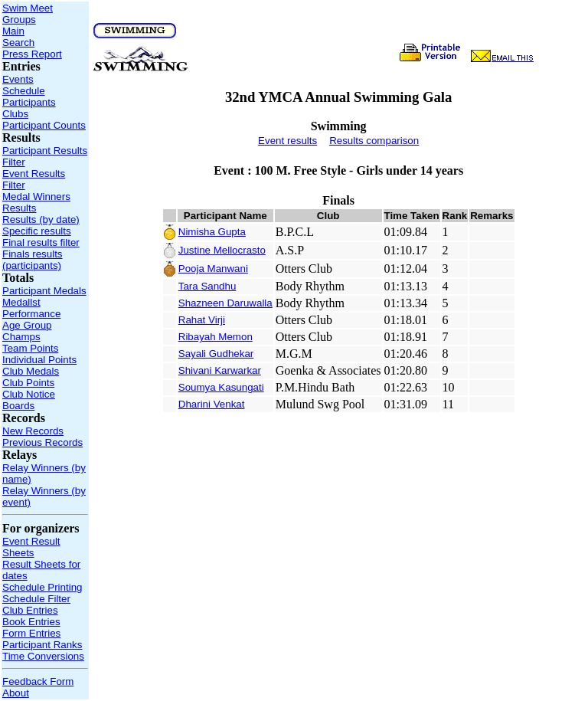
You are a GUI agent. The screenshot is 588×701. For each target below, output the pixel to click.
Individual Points (39, 360)
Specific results (37, 231)
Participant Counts (44, 125)
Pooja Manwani (213, 269)
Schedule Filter (36, 599)
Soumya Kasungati (221, 387)
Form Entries (31, 633)
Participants (29, 102)
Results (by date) (41, 219)
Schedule (24, 91)
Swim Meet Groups (28, 14)
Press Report (32, 54)
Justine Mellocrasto (222, 250)
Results (19, 208)
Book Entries (31, 622)
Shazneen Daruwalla (225, 303)
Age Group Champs (27, 331)
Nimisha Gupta (212, 232)
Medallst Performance (31, 308)
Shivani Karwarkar (220, 370)
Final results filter (41, 242)
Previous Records (42, 442)
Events (18, 79)
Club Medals (31, 371)
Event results (287, 141)
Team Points (30, 348)
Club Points (28, 383)
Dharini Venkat (212, 404)
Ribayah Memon (216, 337)
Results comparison (374, 141)
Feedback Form (38, 681)
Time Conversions (43, 656)
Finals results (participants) (33, 260)
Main (13, 31)
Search (18, 43)
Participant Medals (44, 291)
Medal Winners (36, 197)
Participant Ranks (42, 645)
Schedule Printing (42, 587)
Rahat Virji (202, 320)
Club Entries (30, 610)
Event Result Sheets (31, 547)
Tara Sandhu (207, 286)
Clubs (15, 114)
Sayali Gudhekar (216, 354)
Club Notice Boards (29, 400)
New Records (33, 431)
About (16, 693)
